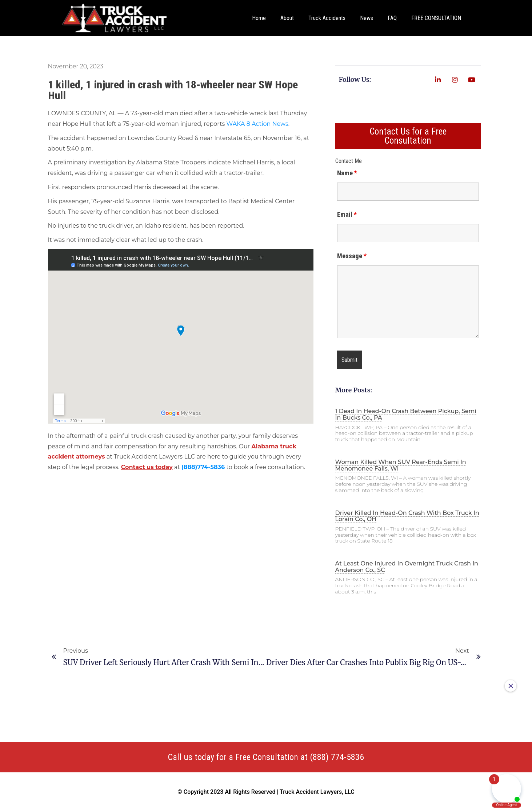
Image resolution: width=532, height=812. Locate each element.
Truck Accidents (327, 18)
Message (352, 256)
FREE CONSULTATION (436, 18)
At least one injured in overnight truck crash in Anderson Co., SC (407, 567)
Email (347, 215)
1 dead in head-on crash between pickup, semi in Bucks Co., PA (406, 414)
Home (259, 18)
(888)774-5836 (203, 467)
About (287, 18)
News (367, 18)
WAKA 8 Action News (257, 124)
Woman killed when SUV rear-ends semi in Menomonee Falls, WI (401, 465)
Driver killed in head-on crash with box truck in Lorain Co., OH (407, 516)
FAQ (392, 18)
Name (347, 173)
